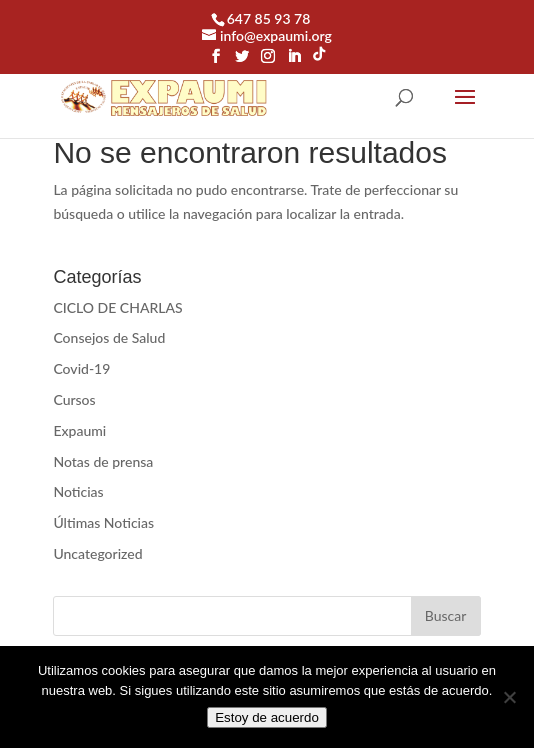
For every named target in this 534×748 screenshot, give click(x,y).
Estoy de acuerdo (267, 717)
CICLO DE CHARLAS (117, 307)
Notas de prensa (103, 461)
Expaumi (79, 430)
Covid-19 (81, 368)
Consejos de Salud (109, 337)
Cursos (74, 399)
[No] (509, 697)
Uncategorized (97, 553)
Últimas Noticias (103, 522)
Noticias (78, 491)
